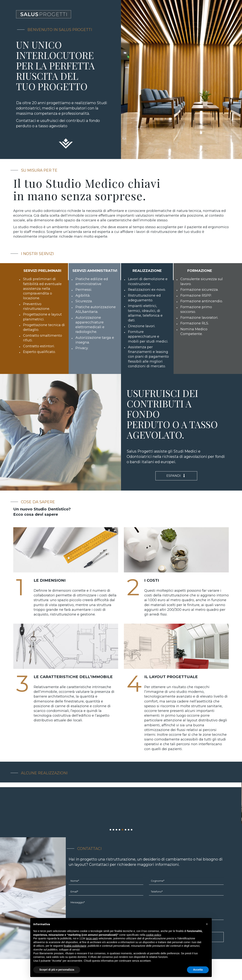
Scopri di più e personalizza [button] (57, 970)
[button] (207, 924)
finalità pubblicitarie (75, 946)
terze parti (92, 938)
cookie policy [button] (153, 935)
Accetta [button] (198, 970)
